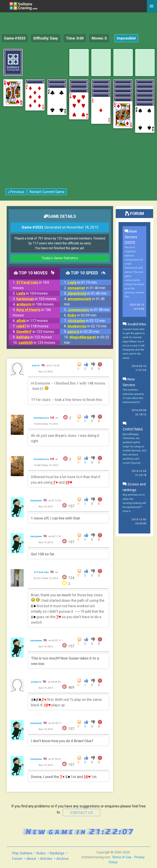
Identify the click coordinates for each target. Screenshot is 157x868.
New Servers (129, 382)
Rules (41, 853)
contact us (82, 813)
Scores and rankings (134, 487)
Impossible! (126, 38)
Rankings (57, 853)
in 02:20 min (83, 332)
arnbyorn (36, 682)
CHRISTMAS (133, 426)
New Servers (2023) (131, 237)
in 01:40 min (86, 288)
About (31, 859)
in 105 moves (36, 299)
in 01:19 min (82, 282)
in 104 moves (32, 293)
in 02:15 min (87, 326)
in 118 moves (32, 326)
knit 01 (36, 366)
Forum (17, 859)
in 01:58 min (89, 310)
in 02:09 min (82, 315)
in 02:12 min (86, 321)
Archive (63, 859)
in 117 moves (32, 321)
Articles (46, 859)
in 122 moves (35, 332)
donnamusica (41, 418)
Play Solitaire (22, 853)
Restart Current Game (47, 192)
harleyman (36, 500)
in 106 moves (35, 304)
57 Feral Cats (42, 572)
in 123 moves (37, 343)
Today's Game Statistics (60, 258)
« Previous (16, 192)
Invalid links (134, 324)
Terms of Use (122, 857)
